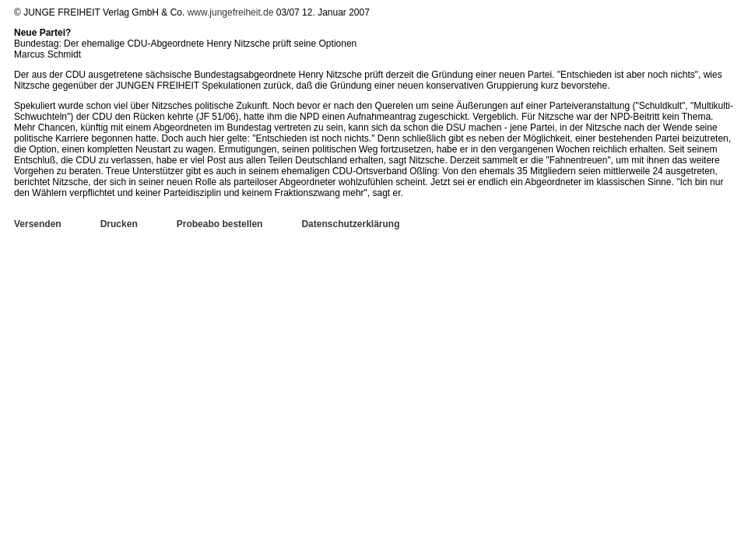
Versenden (38, 224)
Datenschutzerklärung (350, 224)
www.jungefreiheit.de (231, 12)
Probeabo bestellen (220, 224)
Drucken (119, 224)
